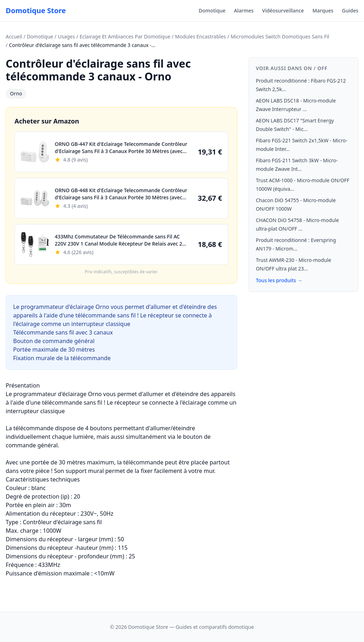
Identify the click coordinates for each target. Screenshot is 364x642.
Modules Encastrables (200, 36)
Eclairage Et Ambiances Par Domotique (125, 36)
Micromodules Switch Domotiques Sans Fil (280, 36)
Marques (323, 10)
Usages (66, 36)
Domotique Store (36, 10)
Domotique (212, 10)
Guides (350, 10)
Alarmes (244, 10)
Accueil (14, 36)
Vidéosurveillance (283, 10)
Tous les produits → (279, 280)
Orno (16, 93)
